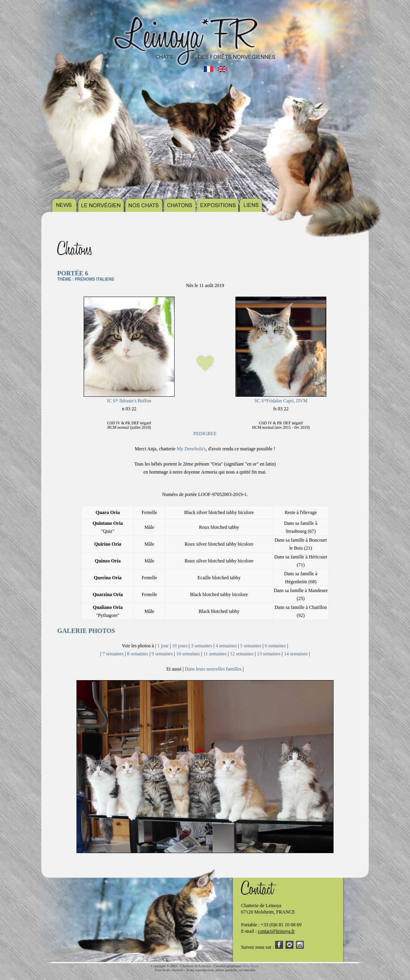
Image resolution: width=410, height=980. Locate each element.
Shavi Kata (250, 966)
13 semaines (269, 654)
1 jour (163, 646)
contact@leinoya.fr (276, 931)
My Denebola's (191, 449)
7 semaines (113, 654)
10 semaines (188, 654)
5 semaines (251, 646)
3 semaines (202, 646)
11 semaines (215, 654)
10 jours (180, 646)
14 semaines (296, 654)
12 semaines (242, 654)
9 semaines (162, 654)
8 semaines (138, 654)
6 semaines (275, 646)
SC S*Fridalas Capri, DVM (281, 401)
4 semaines (226, 646)
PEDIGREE (205, 434)
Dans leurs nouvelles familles (213, 669)
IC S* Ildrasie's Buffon (129, 401)
